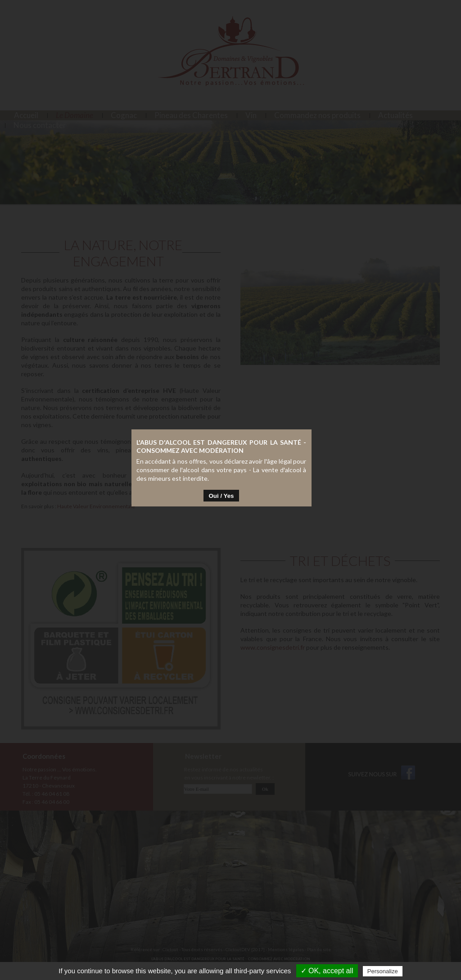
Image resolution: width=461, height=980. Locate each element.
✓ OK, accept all (327, 971)
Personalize (383, 971)
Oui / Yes (230, 498)
